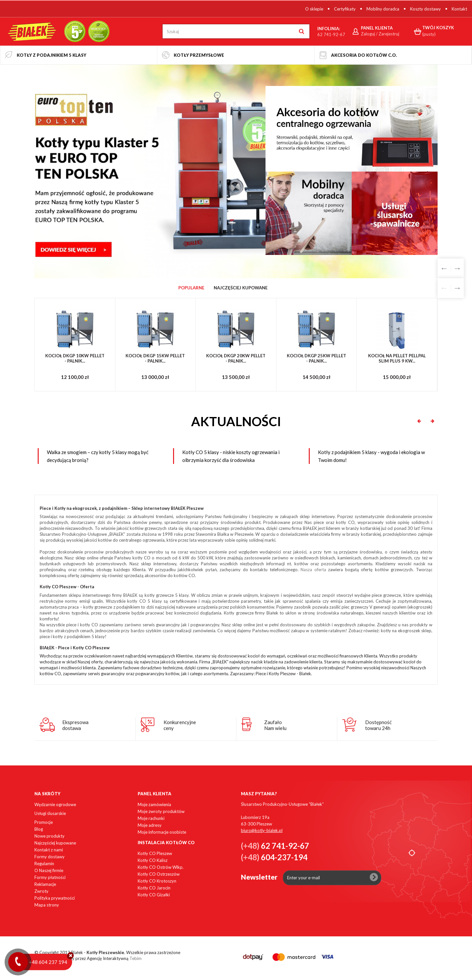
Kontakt (459, 9)
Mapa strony (47, 905)
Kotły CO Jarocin (154, 888)
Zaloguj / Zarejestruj (380, 34)
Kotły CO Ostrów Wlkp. (161, 867)
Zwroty (41, 891)
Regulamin (44, 864)
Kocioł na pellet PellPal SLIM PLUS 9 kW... (397, 358)
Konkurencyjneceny (180, 725)
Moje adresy (150, 825)
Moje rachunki (151, 818)
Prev (444, 268)
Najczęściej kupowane (55, 843)
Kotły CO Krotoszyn (157, 881)
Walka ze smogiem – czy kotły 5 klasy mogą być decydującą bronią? (98, 456)
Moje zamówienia (154, 804)
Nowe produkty (49, 836)
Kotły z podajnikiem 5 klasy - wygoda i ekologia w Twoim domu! (371, 456)
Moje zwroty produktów (161, 811)
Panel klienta (155, 794)
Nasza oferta (313, 570)
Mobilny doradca (383, 9)
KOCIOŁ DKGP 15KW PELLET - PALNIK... (155, 358)
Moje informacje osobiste (162, 832)
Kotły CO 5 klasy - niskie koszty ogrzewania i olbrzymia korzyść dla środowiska (231, 456)
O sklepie (314, 9)
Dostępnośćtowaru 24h (378, 725)
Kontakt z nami (49, 850)
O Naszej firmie (49, 870)
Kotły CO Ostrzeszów (159, 874)
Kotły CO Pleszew (155, 853)
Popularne (191, 288)
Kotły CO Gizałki (154, 895)
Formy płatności (50, 877)
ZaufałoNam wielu (275, 725)
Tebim (136, 958)
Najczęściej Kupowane (241, 288)
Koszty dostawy (425, 9)
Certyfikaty (345, 9)
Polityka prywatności (55, 898)
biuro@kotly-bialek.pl (262, 830)
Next (457, 268)
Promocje (44, 822)
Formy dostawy (49, 857)
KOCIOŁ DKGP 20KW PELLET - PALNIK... (236, 358)
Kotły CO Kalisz (153, 860)
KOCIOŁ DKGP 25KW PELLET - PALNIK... (316, 358)
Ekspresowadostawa (75, 725)
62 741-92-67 (331, 34)
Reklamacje (45, 884)
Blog (39, 829)
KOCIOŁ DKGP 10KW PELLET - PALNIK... (75, 358)
